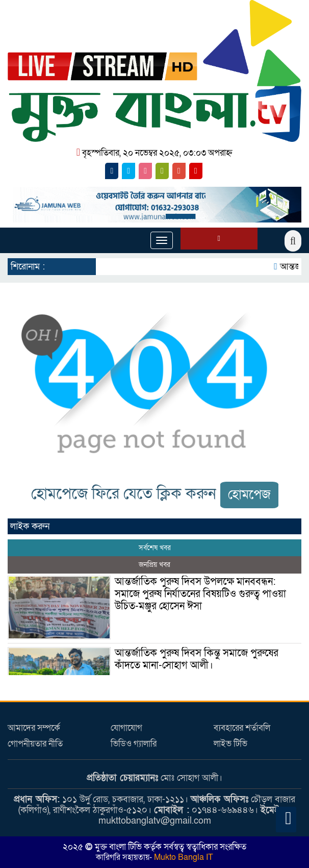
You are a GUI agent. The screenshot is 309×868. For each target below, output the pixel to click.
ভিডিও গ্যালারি (134, 744)
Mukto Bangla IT (183, 857)
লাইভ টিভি (230, 744)
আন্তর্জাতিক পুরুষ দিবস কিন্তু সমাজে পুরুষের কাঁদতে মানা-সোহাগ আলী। (197, 659)
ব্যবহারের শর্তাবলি (242, 728)
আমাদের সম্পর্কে (34, 728)
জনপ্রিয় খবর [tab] (154, 565)
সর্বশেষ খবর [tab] (155, 548)
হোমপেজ (249, 495)
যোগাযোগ (126, 728)
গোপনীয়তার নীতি (35, 744)
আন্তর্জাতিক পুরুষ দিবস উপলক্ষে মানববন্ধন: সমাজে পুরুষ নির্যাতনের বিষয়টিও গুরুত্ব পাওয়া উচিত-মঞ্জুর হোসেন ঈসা (200, 594)
